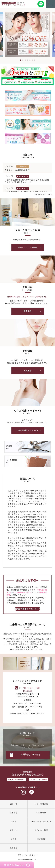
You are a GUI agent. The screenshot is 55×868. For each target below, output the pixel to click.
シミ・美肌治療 (41, 804)
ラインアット (32, 792)
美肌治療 (33, 371)
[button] (4, 36)
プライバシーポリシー (28, 855)
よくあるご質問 (41, 830)
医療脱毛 (33, 311)
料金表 (14, 821)
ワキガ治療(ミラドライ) (30, 430)
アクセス (14, 830)
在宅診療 (14, 848)
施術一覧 (14, 804)
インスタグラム (23, 792)
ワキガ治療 (41, 813)
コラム (14, 839)
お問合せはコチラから (30, 755)
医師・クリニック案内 (30, 247)
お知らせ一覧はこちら (43, 194)
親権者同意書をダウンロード (28, 609)
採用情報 (41, 839)
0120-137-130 (29, 688)
